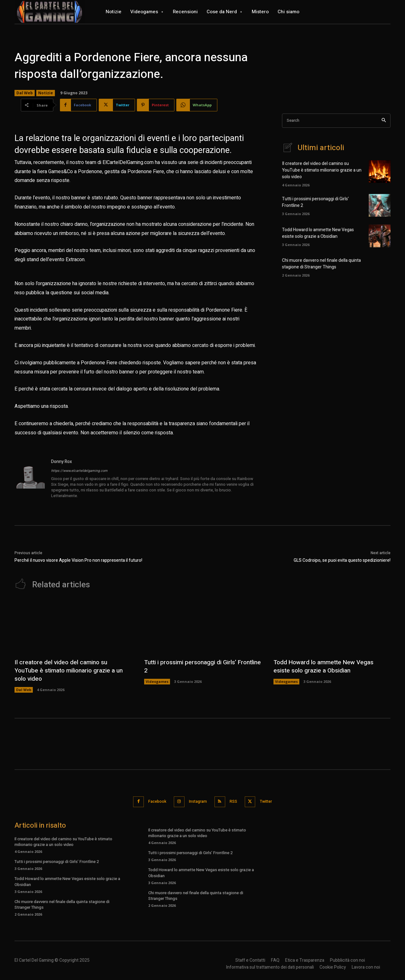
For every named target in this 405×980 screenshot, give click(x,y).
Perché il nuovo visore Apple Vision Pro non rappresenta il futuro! (78, 560)
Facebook (153, 801)
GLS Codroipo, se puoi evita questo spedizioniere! (342, 560)
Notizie (46, 93)
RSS (236, 801)
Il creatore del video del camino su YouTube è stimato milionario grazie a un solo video (322, 170)
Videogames (157, 681)
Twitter (271, 801)
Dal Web (25, 93)
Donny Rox (62, 462)
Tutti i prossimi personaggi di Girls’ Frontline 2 (192, 666)
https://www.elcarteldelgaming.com (79, 471)
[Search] (384, 121)
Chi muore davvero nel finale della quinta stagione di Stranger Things (321, 264)
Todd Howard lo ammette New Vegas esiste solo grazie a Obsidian (318, 233)
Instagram (197, 801)
